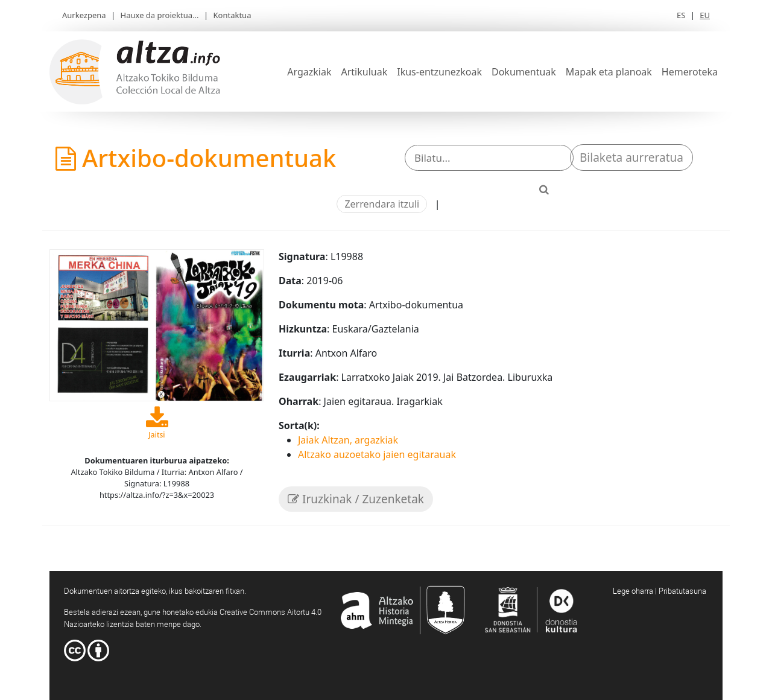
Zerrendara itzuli (382, 204)
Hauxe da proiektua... (160, 15)
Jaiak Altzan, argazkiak (348, 440)
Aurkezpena (84, 15)
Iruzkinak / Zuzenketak (356, 499)
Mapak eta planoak (609, 72)
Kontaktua (233, 15)
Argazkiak (309, 72)
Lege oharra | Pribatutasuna (660, 591)
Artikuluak (364, 72)
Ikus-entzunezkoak (439, 72)
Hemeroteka (690, 72)
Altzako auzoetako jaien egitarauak (377, 454)
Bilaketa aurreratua (631, 157)
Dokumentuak (524, 72)
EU (705, 15)
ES (681, 15)
